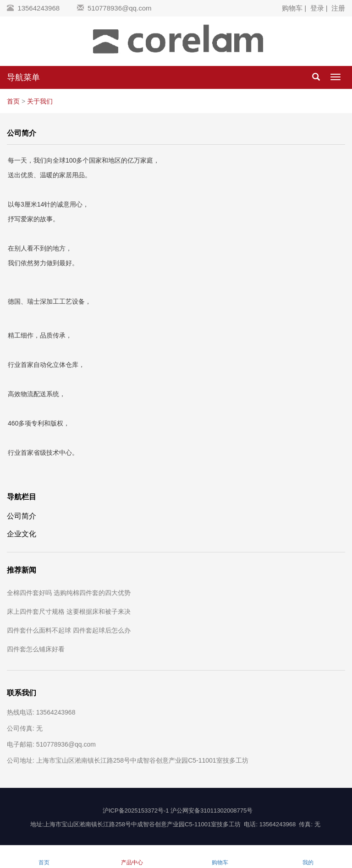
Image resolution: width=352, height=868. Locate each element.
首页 (13, 101)
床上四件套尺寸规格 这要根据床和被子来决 (69, 611)
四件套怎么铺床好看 (36, 649)
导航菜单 (23, 77)
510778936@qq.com (120, 8)
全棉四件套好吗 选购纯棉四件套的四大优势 (69, 593)
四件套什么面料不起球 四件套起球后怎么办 (69, 630)
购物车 (292, 8)
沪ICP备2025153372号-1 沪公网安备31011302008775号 (178, 811)
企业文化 (22, 534)
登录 (317, 8)
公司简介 (22, 516)
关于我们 (40, 101)
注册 (338, 8)
